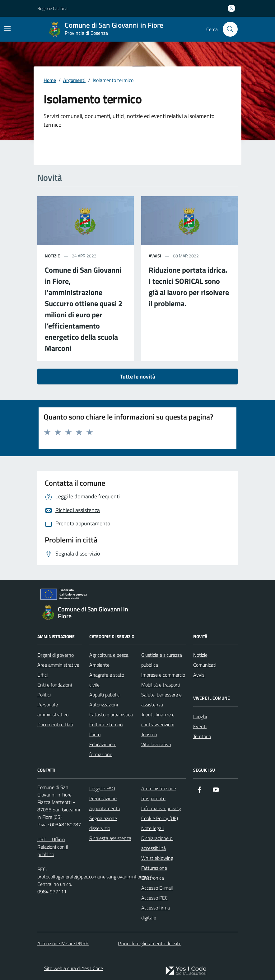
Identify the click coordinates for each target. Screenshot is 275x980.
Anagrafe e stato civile (107, 680)
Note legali (152, 828)
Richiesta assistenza (110, 838)
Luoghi (200, 716)
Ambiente (99, 665)
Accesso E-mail (157, 888)
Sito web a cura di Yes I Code (74, 968)
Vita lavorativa (156, 744)
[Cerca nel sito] (230, 29)
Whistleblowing (157, 858)
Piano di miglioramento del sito (150, 943)
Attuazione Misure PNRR (63, 943)
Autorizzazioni (104, 705)
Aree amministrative (58, 665)
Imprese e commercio (163, 675)
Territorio (202, 736)
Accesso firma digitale (156, 913)
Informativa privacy (161, 808)
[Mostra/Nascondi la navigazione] (7, 29)
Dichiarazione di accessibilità (157, 843)
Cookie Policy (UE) (160, 818)
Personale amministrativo (53, 710)
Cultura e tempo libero (106, 729)
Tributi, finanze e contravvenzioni (158, 719)
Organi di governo (56, 655)
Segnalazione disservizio (103, 823)
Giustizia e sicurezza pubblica (162, 660)
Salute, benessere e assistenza (161, 700)
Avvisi (199, 675)
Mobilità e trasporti (161, 685)
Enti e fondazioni (55, 685)
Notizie (200, 655)
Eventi (200, 726)
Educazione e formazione (103, 749)
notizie (52, 256)
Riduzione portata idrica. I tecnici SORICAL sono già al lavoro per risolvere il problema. (189, 287)
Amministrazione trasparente (159, 793)
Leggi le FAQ (102, 788)
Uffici (42, 675)
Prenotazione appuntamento (105, 803)
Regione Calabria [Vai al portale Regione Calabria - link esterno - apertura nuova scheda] (52, 8)
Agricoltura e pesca (109, 655)
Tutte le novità (138, 377)
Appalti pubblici (105, 695)
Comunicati (205, 665)
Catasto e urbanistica (111, 715)
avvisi (155, 256)
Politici (44, 695)
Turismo (149, 734)
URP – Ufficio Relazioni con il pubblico (53, 847)
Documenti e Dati (55, 724)
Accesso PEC (154, 898)
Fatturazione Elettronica (154, 873)
